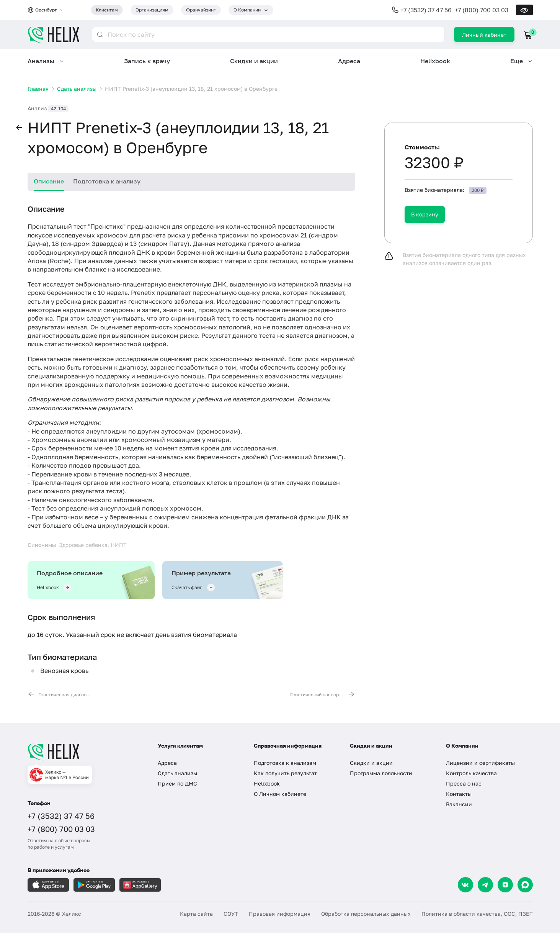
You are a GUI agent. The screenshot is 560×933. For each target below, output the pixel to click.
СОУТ (231, 914)
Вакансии (459, 804)
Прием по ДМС (177, 783)
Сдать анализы (177, 773)
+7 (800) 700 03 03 (482, 10)
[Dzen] (505, 885)
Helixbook (435, 61)
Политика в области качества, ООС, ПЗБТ (477, 914)
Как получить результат (285, 773)
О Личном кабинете (280, 794)
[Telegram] (485, 885)
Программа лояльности (381, 773)
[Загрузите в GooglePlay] (94, 885)
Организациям (152, 10)
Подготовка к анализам (285, 763)
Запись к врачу (147, 61)
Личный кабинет (484, 35)
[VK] (465, 885)
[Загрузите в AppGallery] (140, 885)
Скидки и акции (254, 61)
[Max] (525, 885)
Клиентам (107, 10)
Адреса (349, 61)
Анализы (41, 61)
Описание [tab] (49, 181)
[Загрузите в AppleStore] (48, 885)
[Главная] (85, 752)
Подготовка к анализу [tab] (107, 181)
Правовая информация (280, 914)
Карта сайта (196, 914)
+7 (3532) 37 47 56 (426, 10)
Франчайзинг (201, 10)
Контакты (459, 794)
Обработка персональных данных (366, 914)
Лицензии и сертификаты (480, 763)
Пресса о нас (464, 783)
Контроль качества (471, 773)
